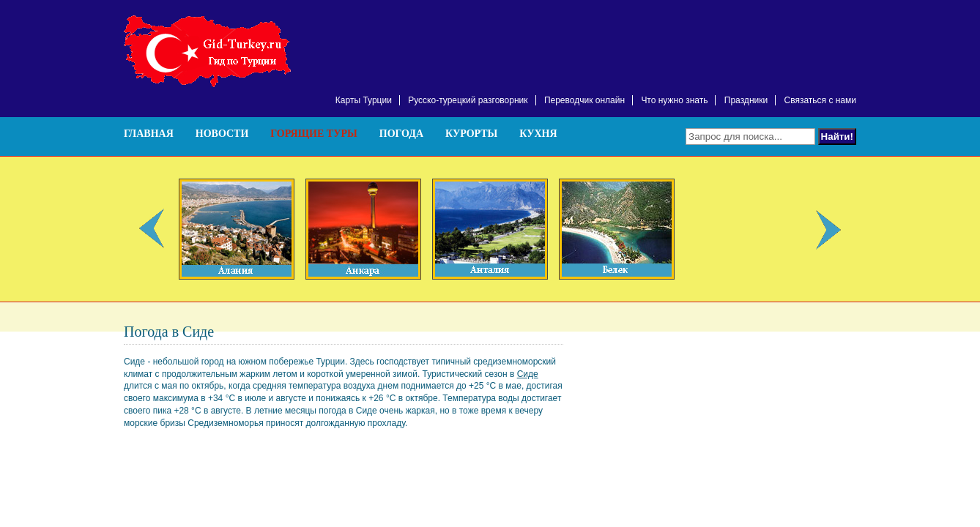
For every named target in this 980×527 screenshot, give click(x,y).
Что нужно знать (674, 100)
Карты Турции (364, 100)
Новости (222, 134)
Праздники (746, 100)
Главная (149, 134)
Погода (401, 134)
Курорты (471, 134)
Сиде (528, 374)
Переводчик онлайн (584, 100)
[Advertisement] (685, 37)
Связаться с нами (820, 100)
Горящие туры (313, 134)
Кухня (538, 134)
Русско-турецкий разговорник (468, 100)
